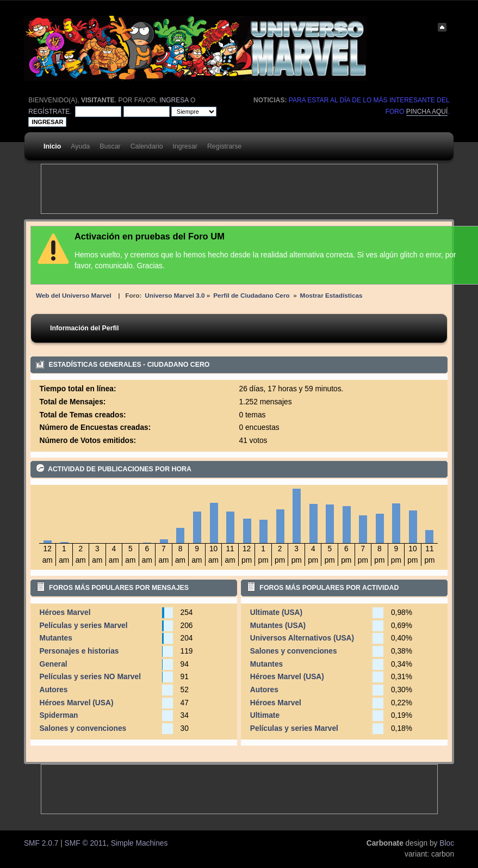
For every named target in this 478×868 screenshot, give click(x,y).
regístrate (49, 112)
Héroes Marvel (65, 612)
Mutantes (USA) (278, 626)
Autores (53, 690)
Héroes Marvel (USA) (76, 703)
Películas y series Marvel (83, 626)
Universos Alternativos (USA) (302, 638)
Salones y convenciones (83, 728)
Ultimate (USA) (276, 612)
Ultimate (265, 715)
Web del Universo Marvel (74, 295)
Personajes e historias (79, 651)
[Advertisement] (239, 189)
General (53, 664)
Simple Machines (139, 843)
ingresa (174, 100)
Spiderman (58, 715)
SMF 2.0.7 (41, 843)
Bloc (447, 843)
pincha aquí (427, 112)
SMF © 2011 (86, 843)
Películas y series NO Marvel (90, 677)
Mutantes (55, 638)
